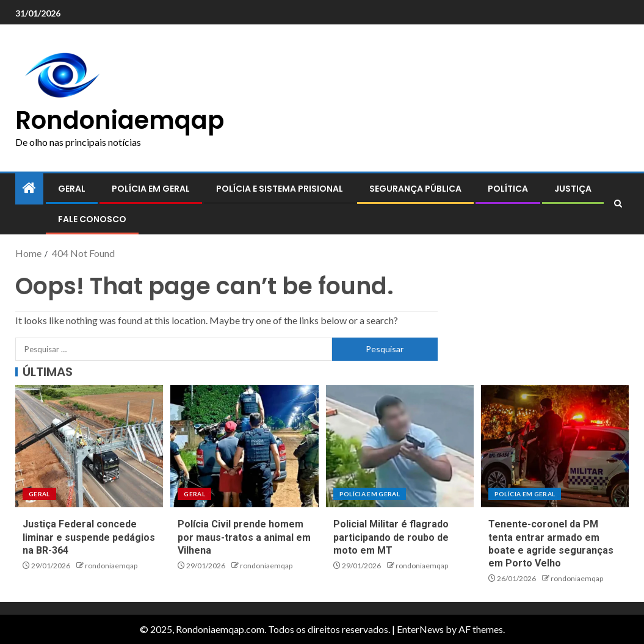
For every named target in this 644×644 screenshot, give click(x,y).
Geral (72, 189)
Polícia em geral (151, 189)
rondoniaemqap (111, 566)
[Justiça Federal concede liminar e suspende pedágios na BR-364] (89, 446)
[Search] (618, 204)
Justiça (573, 189)
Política (508, 189)
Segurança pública (415, 189)
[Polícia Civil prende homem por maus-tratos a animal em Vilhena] (244, 446)
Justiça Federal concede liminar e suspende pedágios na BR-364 (89, 537)
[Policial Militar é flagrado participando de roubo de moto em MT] (400, 446)
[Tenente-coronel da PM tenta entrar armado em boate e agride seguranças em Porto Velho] (555, 446)
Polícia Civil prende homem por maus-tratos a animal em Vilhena (244, 537)
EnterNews (420, 629)
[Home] (29, 188)
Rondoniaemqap (120, 120)
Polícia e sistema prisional (280, 189)
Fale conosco (92, 219)
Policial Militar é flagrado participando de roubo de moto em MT (391, 537)
